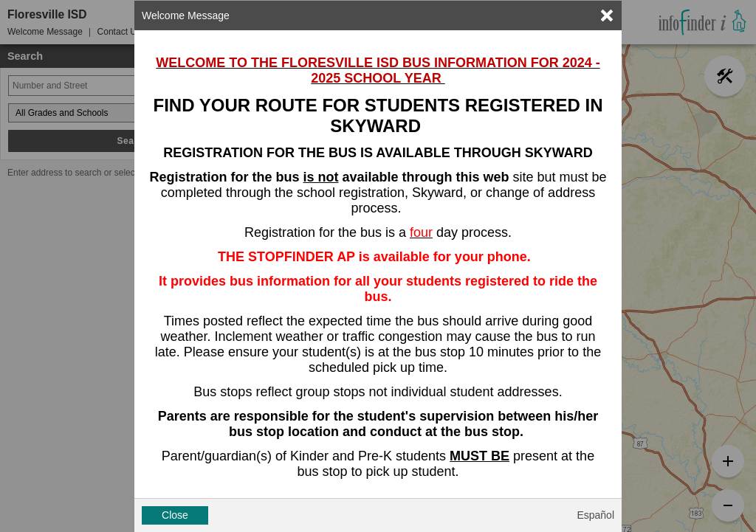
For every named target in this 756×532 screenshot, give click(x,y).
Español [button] (595, 515)
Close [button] (175, 515)
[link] (607, 15)
